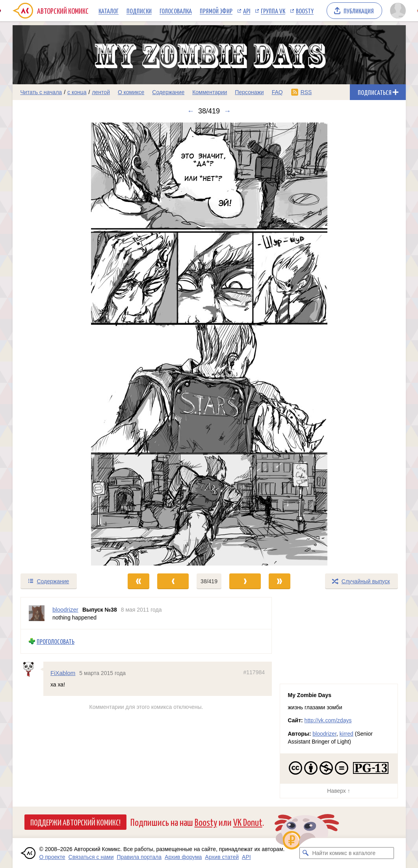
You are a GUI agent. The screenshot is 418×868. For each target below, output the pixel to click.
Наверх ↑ (338, 791)
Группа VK (273, 11)
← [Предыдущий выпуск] (191, 111)
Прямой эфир (216, 11)
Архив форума (183, 857)
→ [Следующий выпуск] (227, 111)
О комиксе (131, 92)
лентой (101, 92)
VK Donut (248, 822)
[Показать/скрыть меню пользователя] (397, 11)
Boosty (305, 11)
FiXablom (63, 672)
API (247, 11)
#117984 (254, 672)
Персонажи (249, 92)
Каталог (109, 11)
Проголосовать (56, 641)
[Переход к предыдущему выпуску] (62, 344)
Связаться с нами (91, 857)
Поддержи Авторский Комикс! (75, 822)
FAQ (277, 92)
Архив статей (222, 857)
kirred (346, 734)
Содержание (168, 92)
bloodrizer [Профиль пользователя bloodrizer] (65, 609)
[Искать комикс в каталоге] (305, 853)
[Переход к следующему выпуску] (209, 344)
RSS (306, 92)
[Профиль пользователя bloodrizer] (37, 613)
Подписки (139, 11)
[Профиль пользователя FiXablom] (32, 669)
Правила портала (139, 857)
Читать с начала (41, 92)
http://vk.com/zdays (328, 720)
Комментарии (210, 92)
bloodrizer (324, 734)
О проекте (52, 857)
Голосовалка (176, 11)
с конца (77, 92)
